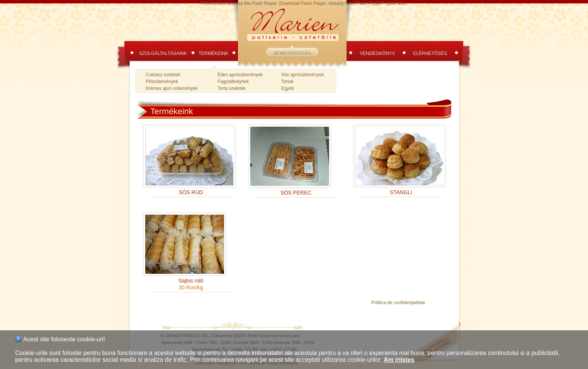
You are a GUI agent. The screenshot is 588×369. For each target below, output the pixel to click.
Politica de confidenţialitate (398, 303)
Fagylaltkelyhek (233, 82)
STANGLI (401, 192)
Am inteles (399, 360)
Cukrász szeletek (163, 75)
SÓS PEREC (296, 193)
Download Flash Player (303, 3)
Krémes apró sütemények (172, 88)
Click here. (396, 3)
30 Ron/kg (191, 287)
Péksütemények (162, 82)
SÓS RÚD (191, 192)
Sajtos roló (191, 281)
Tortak (288, 82)
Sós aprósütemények (303, 75)
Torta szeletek (232, 88)
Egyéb (288, 88)
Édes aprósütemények (240, 75)
